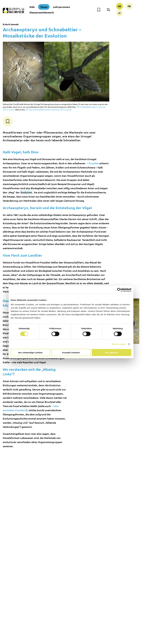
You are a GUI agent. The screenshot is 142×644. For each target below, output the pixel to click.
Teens (44, 7)
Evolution (26, 192)
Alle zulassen (112, 352)
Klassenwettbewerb (42, 12)
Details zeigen (119, 344)
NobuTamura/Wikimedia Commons (44, 110)
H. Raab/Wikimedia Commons (92, 107)
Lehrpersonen (62, 7)
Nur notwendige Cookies (31, 352)
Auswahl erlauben (71, 352)
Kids (32, 7)
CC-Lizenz (10, 110)
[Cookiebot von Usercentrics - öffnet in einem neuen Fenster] (119, 290)
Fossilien (94, 163)
